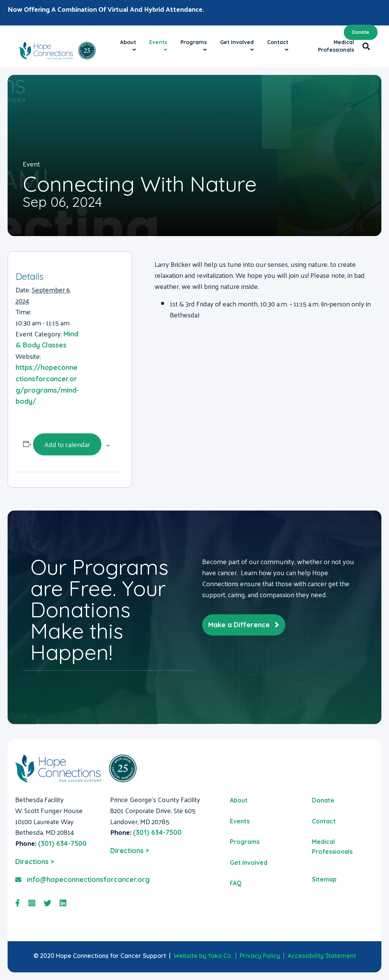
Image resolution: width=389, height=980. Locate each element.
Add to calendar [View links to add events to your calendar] (67, 444)
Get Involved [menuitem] (249, 863)
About (128, 42)
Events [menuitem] (240, 821)
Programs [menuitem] (245, 842)
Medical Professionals (336, 46)
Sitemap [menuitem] (324, 879)
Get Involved (237, 42)
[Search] (364, 46)
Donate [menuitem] (323, 800)
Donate (361, 32)
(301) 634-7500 (62, 843)
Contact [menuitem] (324, 821)
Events (158, 42)
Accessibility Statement (322, 956)
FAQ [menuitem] (236, 883)
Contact (278, 42)
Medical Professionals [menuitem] (332, 847)
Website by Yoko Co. (203, 956)
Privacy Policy (260, 956)
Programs (194, 42)
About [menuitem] (239, 800)
